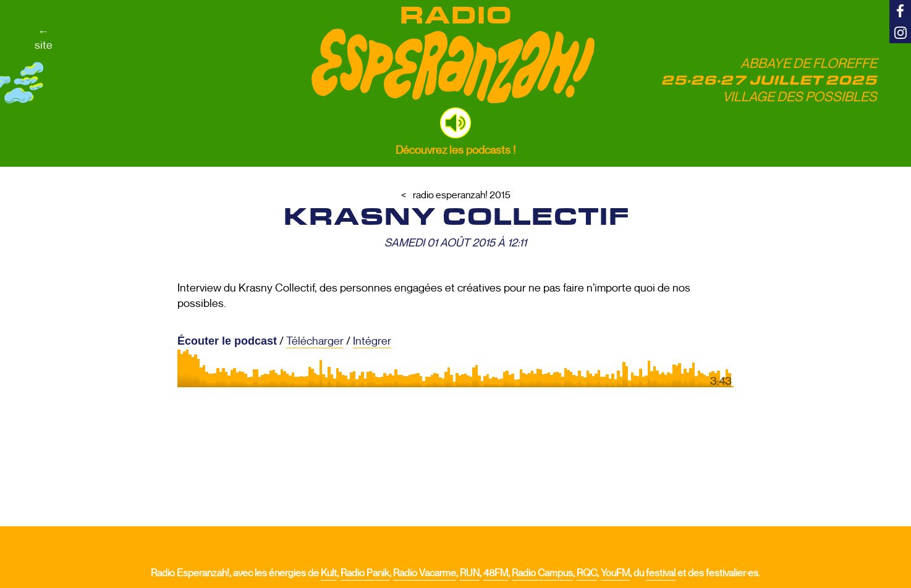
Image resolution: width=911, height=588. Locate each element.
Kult (329, 573)
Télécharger (315, 341)
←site (44, 38)
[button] (455, 123)
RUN (470, 573)
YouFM (615, 573)
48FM (496, 573)
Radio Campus (542, 573)
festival (661, 573)
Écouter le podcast (227, 341)
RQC (587, 573)
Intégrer (372, 341)
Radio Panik (365, 573)
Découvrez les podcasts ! (455, 150)
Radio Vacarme (425, 573)
